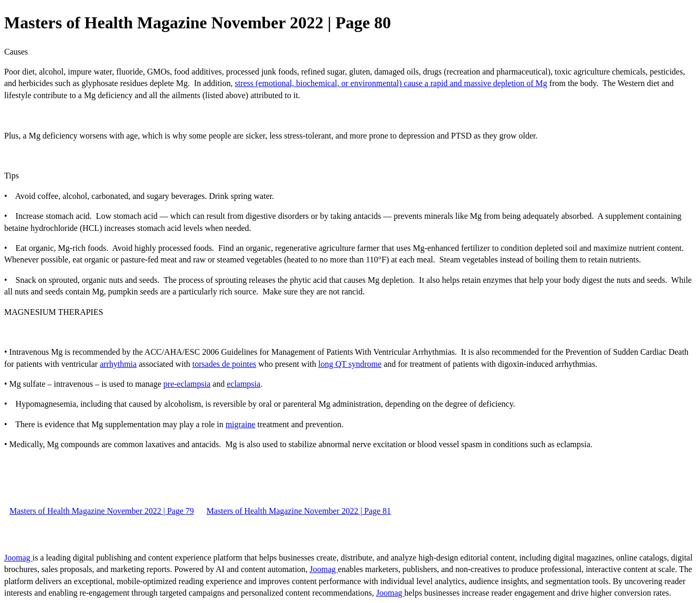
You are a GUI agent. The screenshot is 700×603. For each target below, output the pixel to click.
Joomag (18, 558)
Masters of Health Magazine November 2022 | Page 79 (102, 511)
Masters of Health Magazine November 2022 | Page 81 (299, 511)
